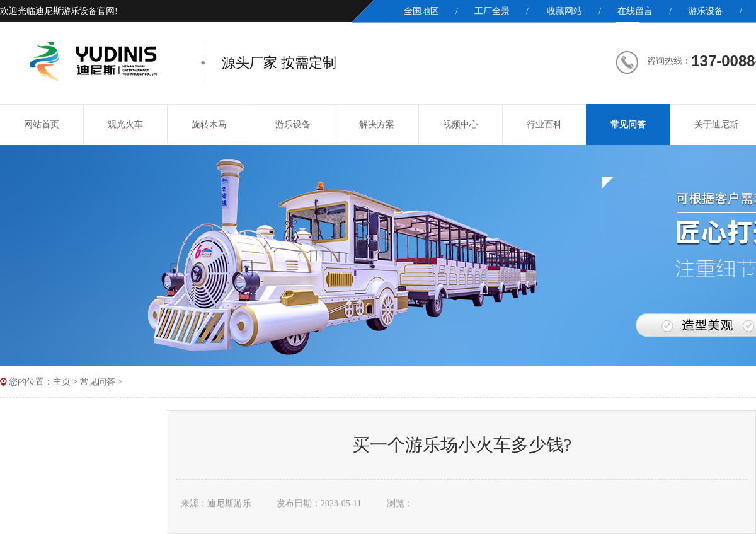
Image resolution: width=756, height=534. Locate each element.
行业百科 (544, 125)
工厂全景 (492, 11)
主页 (62, 382)
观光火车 (125, 125)
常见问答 (628, 125)
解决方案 (377, 125)
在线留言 (635, 11)
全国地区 (421, 11)
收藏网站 (564, 11)
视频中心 (461, 125)
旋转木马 (209, 125)
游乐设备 (706, 11)
